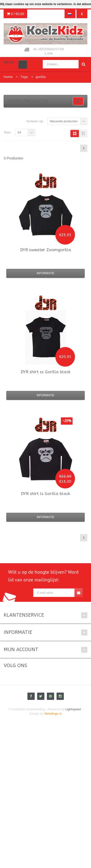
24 (19, 132)
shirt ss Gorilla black (45, 372)
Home (8, 77)
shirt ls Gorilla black (45, 494)
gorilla (41, 77)
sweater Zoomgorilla (46, 250)
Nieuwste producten (64, 121)
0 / (15, 14)
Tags (24, 77)
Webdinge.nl (53, 714)
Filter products (28, 101)
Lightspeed (73, 709)
